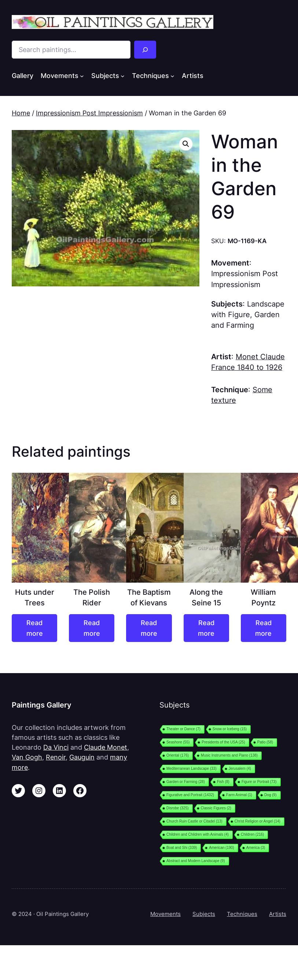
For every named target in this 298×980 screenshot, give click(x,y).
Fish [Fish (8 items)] (223, 782)
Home (21, 113)
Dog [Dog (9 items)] (270, 795)
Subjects (204, 914)
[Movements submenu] (82, 76)
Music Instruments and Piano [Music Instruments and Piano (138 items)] (229, 755)
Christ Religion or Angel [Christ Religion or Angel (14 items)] (257, 821)
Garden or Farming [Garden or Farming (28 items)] (186, 782)
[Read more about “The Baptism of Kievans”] (149, 628)
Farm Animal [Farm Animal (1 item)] (239, 795)
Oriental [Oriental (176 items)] (178, 755)
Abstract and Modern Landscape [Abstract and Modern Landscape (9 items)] (196, 861)
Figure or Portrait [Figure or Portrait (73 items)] (259, 782)
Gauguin (82, 757)
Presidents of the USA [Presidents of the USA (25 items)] (223, 742)
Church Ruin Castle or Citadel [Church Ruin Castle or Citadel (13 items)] (194, 821)
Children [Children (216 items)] (252, 834)
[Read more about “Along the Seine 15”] (206, 628)
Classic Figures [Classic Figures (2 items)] (216, 808)
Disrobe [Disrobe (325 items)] (178, 808)
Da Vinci (56, 747)
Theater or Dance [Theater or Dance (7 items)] (183, 729)
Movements (165, 914)
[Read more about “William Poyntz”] (264, 628)
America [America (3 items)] (256, 848)
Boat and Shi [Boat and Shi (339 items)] (182, 848)
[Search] (145, 50)
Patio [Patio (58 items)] (265, 742)
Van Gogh (27, 757)
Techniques (242, 914)
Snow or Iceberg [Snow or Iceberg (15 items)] (230, 729)
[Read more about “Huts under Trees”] (34, 628)
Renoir (56, 757)
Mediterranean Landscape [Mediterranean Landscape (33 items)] (192, 769)
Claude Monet (106, 747)
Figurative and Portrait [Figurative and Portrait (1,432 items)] (190, 795)
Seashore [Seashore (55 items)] (178, 742)
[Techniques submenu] (172, 76)
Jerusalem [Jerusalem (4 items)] (240, 769)
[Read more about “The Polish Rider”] (92, 628)
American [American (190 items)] (221, 848)
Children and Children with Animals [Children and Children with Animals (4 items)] (198, 834)
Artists (278, 914)
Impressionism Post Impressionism (89, 113)
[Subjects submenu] (123, 76)
